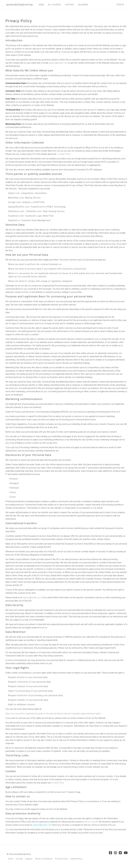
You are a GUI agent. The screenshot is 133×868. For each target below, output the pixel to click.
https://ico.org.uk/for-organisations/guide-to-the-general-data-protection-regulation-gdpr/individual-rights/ (53, 714)
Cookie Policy (64, 154)
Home (11, 859)
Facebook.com (16, 216)
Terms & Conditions (44, 859)
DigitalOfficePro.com (19, 207)
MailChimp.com (16, 198)
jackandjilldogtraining (19, 5)
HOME (40, 5)
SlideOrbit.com (34, 211)
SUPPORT (68, 5)
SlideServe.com (16, 211)
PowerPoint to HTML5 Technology (48, 207)
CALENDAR (82, 5)
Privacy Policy (61, 859)
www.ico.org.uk (90, 822)
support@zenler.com (58, 63)
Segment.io (14, 220)
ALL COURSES (54, 5)
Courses (19, 859)
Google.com (14, 202)
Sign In (120, 5)
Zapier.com (14, 193)
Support (29, 859)
